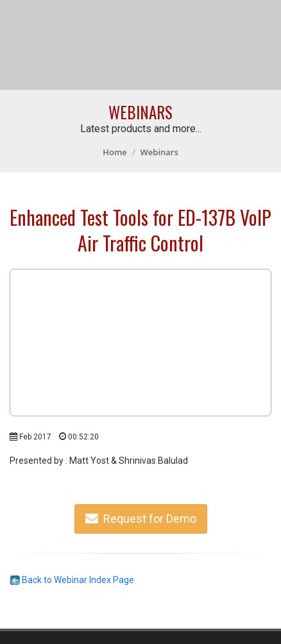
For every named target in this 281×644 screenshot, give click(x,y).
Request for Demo (141, 519)
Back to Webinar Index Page (72, 580)
